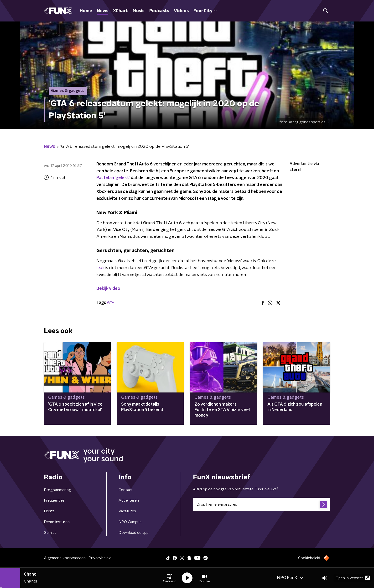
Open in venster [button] (353, 578)
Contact (126, 490)
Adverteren (129, 500)
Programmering (57, 490)
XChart (120, 11)
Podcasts (159, 11)
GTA (111, 303)
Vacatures (127, 511)
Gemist (50, 533)
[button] (170, 578)
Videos (181, 11)
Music (139, 11)
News (103, 11)
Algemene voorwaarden (65, 558)
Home (86, 11)
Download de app (134, 533)
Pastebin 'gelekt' (113, 178)
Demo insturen (57, 522)
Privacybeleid (100, 558)
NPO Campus (130, 522)
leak (100, 268)
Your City (205, 11)
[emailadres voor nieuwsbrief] (262, 504)
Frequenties (54, 500)
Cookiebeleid (309, 558)
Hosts (49, 511)
